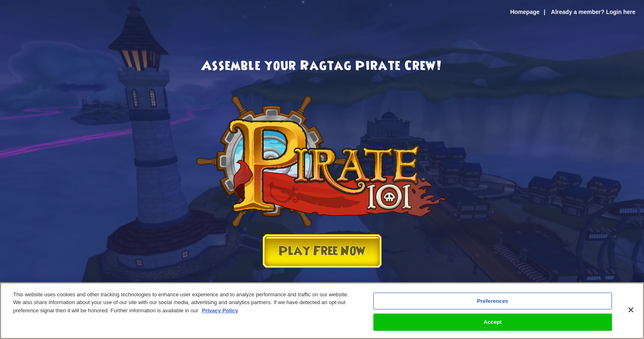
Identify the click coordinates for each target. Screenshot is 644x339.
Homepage (525, 12)
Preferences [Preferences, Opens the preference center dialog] (493, 301)
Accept (492, 322)
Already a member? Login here (593, 12)
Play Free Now (322, 251)
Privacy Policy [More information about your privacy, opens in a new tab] (220, 310)
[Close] (631, 310)
